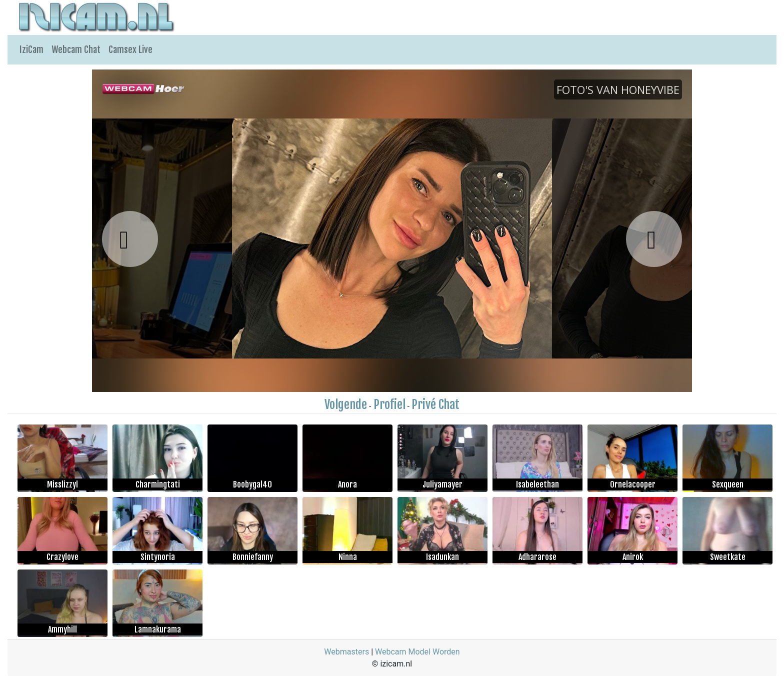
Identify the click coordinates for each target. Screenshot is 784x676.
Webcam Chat (76, 49)
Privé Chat (435, 404)
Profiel (389, 404)
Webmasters (346, 652)
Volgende (346, 404)
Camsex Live (130, 49)
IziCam (31, 49)
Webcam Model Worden (417, 652)
